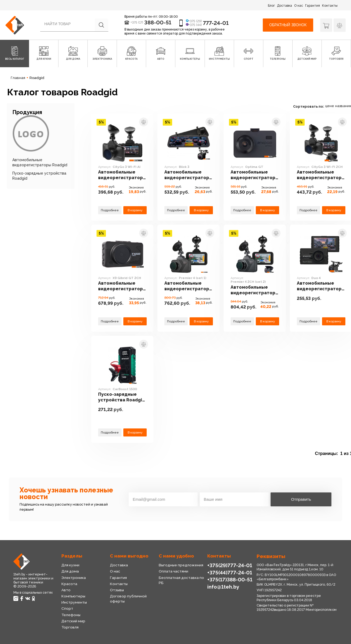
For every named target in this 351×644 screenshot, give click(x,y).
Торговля (70, 627)
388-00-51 (158, 22)
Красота (69, 584)
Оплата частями (173, 571)
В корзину (135, 210)
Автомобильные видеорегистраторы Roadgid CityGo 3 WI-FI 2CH (321, 175)
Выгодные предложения (181, 565)
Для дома (70, 571)
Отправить (301, 499)
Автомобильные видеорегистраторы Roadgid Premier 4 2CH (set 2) (255, 290)
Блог (271, 6)
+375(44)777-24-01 (230, 573)
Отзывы (117, 590)
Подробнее (110, 210)
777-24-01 (216, 23)
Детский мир (73, 621)
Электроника (74, 578)
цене (330, 106)
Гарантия (313, 6)
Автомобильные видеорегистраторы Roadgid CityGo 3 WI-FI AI (122, 175)
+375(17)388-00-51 (230, 579)
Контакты (330, 6)
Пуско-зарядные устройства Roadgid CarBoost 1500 (122, 397)
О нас (299, 6)
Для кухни (70, 565)
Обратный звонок (288, 25)
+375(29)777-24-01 (230, 565)
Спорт (67, 608)
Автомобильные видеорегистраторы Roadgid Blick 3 (189, 175)
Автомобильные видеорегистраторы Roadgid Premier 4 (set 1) (189, 286)
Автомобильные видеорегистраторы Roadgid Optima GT (255, 175)
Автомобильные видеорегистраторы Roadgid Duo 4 (321, 286)
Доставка (285, 6)
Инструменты (74, 602)
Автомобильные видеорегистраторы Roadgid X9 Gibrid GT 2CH (122, 286)
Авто (66, 590)
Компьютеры (73, 596)
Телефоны (71, 615)
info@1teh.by (223, 587)
